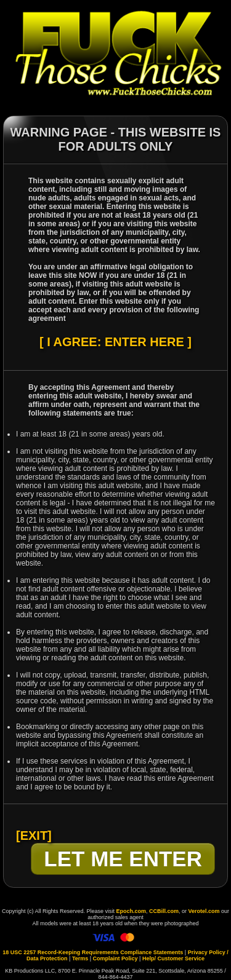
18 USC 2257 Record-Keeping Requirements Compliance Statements (93, 952)
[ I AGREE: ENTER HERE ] (115, 342)
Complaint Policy (115, 958)
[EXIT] (34, 836)
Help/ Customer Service (173, 958)
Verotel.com (204, 911)
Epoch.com (131, 911)
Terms (80, 958)
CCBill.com (164, 911)
